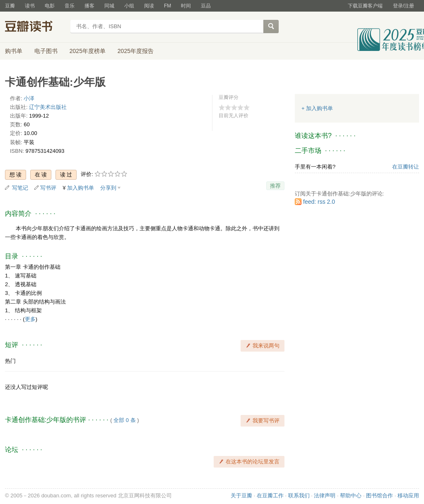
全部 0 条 (124, 420)
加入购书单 (81, 188)
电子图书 (46, 51)
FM (167, 6)
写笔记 (20, 188)
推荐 (275, 186)
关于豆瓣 (241, 496)
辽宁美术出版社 (48, 107)
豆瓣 (10, 6)
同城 (109, 6)
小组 (129, 6)
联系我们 (299, 496)
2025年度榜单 (88, 51)
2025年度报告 (136, 51)
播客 (89, 6)
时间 (186, 6)
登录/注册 (404, 6)
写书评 (48, 188)
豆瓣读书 (35, 27)
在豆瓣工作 (270, 496)
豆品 (206, 6)
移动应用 (408, 496)
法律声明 (325, 496)
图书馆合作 (379, 496)
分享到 (108, 188)
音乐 (70, 6)
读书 (30, 6)
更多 (30, 319)
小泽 (29, 98)
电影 (50, 6)
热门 (10, 361)
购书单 (14, 51)
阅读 (149, 6)
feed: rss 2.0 (319, 202)
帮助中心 (351, 496)
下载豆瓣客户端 (365, 6)
